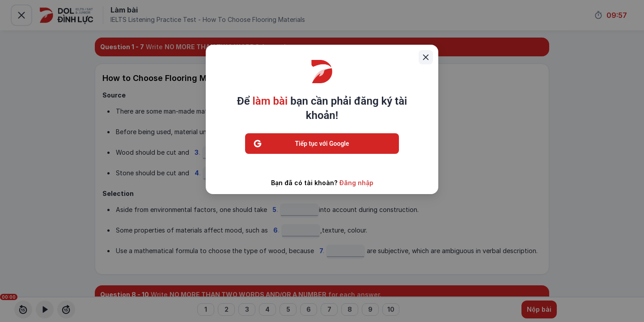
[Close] (426, 57)
